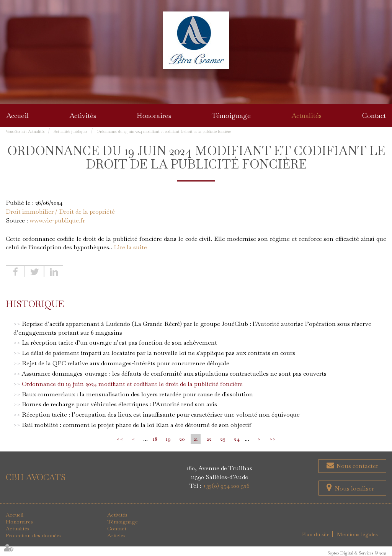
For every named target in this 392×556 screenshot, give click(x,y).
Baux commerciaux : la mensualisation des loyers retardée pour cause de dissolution (137, 394)
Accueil (17, 115)
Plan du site (316, 534)
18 (155, 439)
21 (196, 439)
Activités (83, 115)
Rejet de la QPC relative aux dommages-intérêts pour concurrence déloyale (126, 363)
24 (237, 439)
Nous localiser (354, 488)
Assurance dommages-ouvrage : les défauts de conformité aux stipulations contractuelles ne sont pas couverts (174, 374)
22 (209, 439)
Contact (374, 115)
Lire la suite (130, 247)
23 (223, 439)
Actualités (306, 115)
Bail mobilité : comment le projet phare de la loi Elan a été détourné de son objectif (137, 425)
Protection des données (34, 535)
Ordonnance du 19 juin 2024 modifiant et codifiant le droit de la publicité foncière (164, 132)
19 (168, 439)
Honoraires (154, 115)
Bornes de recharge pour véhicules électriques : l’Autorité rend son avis (119, 404)
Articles (116, 535)
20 (182, 439)
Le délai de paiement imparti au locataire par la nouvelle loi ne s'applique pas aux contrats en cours (158, 353)
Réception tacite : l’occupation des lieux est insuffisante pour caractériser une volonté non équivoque (161, 415)
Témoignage (231, 115)
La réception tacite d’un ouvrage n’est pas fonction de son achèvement (119, 343)
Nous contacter (356, 466)
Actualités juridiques (70, 132)
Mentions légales (357, 534)
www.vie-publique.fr (57, 220)
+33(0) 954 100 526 (226, 486)
